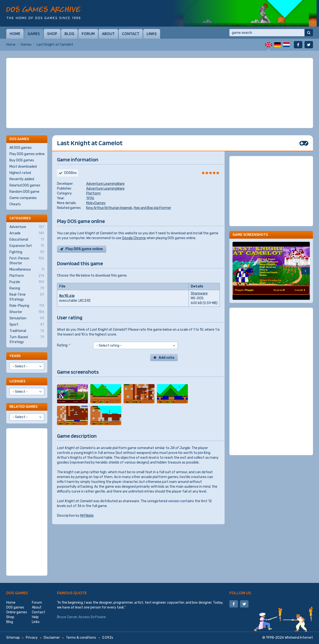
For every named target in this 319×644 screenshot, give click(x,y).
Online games (17, 612)
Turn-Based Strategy (27, 339)
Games (34, 34)
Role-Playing (27, 306)
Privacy (32, 638)
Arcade (27, 233)
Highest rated (20, 173)
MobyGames (96, 203)
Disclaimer (52, 638)
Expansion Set (27, 246)
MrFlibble (87, 516)
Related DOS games (25, 185)
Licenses (17, 381)
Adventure (27, 227)
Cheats (15, 204)
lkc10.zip (67, 296)
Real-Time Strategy (27, 297)
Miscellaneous (27, 270)
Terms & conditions (81, 638)
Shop (52, 34)
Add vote (167, 358)
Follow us (240, 593)
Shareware (199, 293)
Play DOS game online (84, 249)
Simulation (27, 318)
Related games (23, 406)
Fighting (27, 252)
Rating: (64, 345)
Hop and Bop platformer (152, 208)
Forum (88, 34)
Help (35, 617)
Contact (131, 34)
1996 (90, 198)
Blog (69, 34)
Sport (27, 325)
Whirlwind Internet (299, 638)
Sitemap (13, 638)
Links (152, 34)
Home (15, 34)
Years (15, 356)
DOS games (17, 593)
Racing (27, 288)
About (108, 34)
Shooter (27, 312)
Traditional (27, 331)
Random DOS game (24, 192)
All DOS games (21, 148)
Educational (27, 240)
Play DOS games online (27, 154)
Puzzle (27, 282)
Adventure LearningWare (105, 184)
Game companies (23, 198)
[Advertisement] (160, 93)
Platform (93, 193)
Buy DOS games (22, 160)
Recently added (22, 179)
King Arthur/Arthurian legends (109, 208)
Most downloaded (23, 167)
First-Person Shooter (27, 261)
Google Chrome (134, 238)
